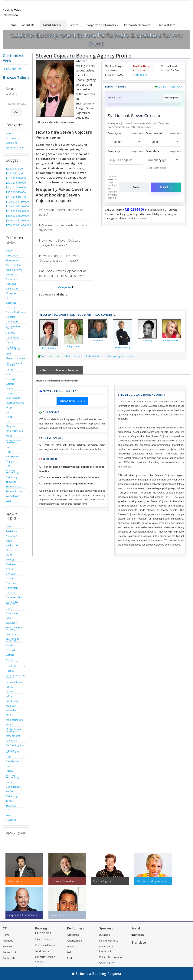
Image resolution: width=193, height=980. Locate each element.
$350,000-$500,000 (16, 216)
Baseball (11, 284)
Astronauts (12, 279)
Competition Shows (13, 327)
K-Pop (9, 417)
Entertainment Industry (14, 364)
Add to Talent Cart (170, 87)
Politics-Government (13, 751)
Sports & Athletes (16, 147)
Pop (8, 447)
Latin (9, 421)
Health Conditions (12, 660)
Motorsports (13, 736)
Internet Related (15, 403)
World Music (13, 496)
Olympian (11, 741)
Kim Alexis (98, 340)
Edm (8, 354)
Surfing (10, 791)
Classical (11, 317)
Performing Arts (15, 745)
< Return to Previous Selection (60, 370)
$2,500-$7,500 (14, 169)
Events (75, 25)
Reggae (10, 461)
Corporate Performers (102, 25)
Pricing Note (140, 75)
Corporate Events (45, 945)
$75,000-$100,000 (16, 197)
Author (10, 541)
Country (10, 333)
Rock (9, 466)
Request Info (167, 25)
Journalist (11, 691)
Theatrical (11, 482)
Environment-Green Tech (13, 640)
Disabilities (12, 613)
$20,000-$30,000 (16, 183)
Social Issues (13, 787)
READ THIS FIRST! (72, 401)
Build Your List (12, 69)
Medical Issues (14, 431)
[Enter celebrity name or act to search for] (17, 104)
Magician (11, 426)
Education (11, 623)
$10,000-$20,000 (16, 178)
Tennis (10, 801)
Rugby (10, 771)
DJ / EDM (72, 946)
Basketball (12, 289)
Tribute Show (13, 487)
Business (11, 303)
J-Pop (9, 407)
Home (13, 25)
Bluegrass (12, 293)
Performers (12, 138)
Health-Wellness (15, 666)
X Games (11, 820)
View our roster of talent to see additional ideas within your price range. (88, 356)
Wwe (9, 501)
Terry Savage (49, 348)
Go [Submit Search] (16, 112)
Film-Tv (10, 370)
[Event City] (125, 160)
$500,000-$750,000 (16, 220)
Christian (11, 307)
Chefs (9, 569)
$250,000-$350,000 (16, 211)
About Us (29, 25)
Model (9, 436)
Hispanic (11, 393)
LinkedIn (138, 935)
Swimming (12, 477)
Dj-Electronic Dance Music (13, 348)
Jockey (10, 687)
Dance (10, 342)
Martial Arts (12, 710)
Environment (13, 634)
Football (10, 379)
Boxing (10, 559)
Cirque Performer (16, 312)
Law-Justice (12, 701)
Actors (9, 133)
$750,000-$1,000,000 (16, 225)
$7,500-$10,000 (15, 173)
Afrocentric (12, 256)
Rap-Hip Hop (13, 456)
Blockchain (12, 550)
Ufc (8, 810)
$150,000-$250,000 (16, 206)
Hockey (10, 671)
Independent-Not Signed (16, 676)
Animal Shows (14, 270)
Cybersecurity (14, 597)
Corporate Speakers (138, 25)
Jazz (8, 412)
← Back (134, 187)
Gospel (10, 388)
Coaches (11, 583)
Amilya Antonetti (172, 340)
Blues (9, 298)
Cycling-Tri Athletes (12, 603)
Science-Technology (13, 471)
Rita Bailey (147, 341)
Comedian (12, 322)
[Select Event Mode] (163, 142)
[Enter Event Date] (163, 160)
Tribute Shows (14, 491)
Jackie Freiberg (122, 347)
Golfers (10, 384)
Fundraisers (42, 951)
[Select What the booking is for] (125, 142)
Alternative (12, 260)
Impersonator (14, 398)
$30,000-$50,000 (16, 187)
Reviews (8, 946)
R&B (8, 452)
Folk (8, 374)
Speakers (11, 143)
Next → (166, 187)
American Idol (14, 265)
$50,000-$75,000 (16, 192)
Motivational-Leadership (13, 441)
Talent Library (53, 25)
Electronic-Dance (15, 358)
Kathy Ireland (73, 346)
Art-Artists (11, 274)
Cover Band (13, 338)
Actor (9, 251)
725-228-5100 (134, 210)
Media (9, 715)
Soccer (10, 782)
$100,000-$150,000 (16, 202)
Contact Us (9, 958)
